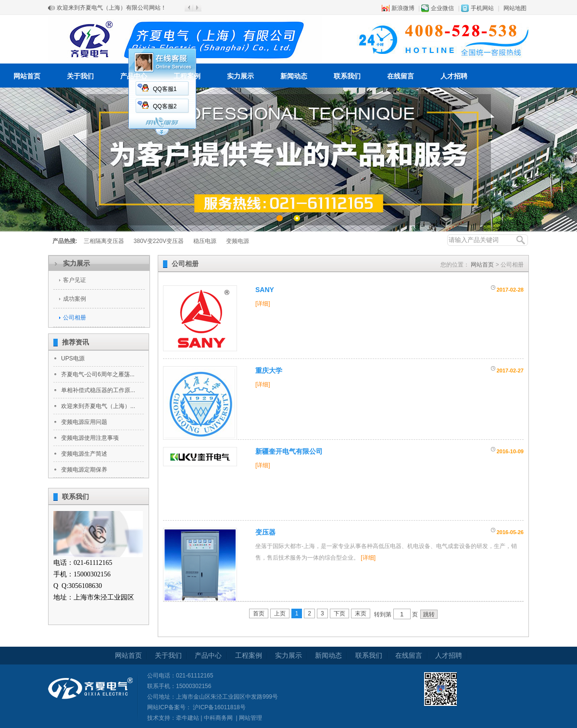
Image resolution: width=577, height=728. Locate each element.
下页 (339, 613)
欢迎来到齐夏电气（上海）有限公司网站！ (112, 8)
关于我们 (80, 76)
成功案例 (75, 299)
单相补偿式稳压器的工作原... (98, 390)
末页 (361, 613)
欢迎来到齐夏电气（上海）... (98, 406)
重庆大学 (269, 370)
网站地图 (515, 8)
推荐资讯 (75, 342)
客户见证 (75, 280)
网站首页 (27, 76)
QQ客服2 (165, 106)
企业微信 (442, 8)
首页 (259, 613)
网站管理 (251, 718)
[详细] (263, 304)
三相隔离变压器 (104, 241)
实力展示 (240, 76)
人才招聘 (454, 76)
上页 (280, 613)
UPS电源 (73, 358)
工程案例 (187, 76)
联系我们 (347, 76)
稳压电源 (205, 241)
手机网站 (482, 8)
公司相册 (75, 318)
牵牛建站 (188, 718)
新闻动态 (294, 76)
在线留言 (401, 76)
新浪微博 (403, 8)
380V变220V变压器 (159, 241)
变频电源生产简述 (84, 454)
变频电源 (238, 241)
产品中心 (134, 76)
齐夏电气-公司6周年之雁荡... (98, 374)
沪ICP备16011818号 (219, 707)
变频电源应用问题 (84, 422)
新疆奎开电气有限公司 (289, 451)
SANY (265, 290)
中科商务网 (218, 718)
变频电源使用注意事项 (90, 438)
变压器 (265, 532)
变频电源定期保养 (84, 470)
